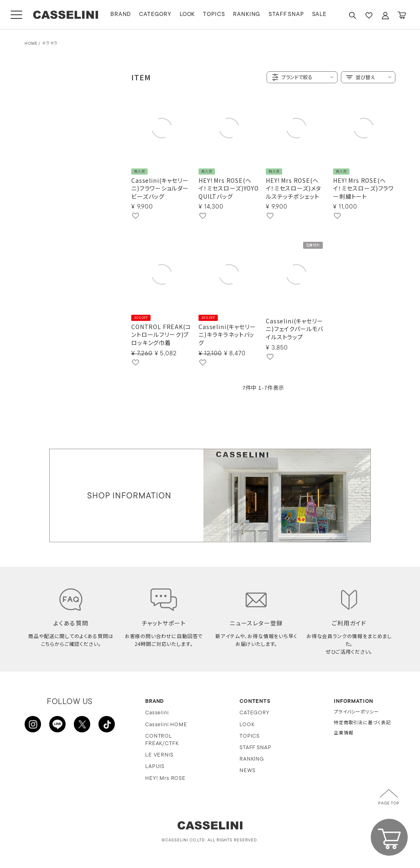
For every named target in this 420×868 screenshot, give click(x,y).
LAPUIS (155, 767)
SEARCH (352, 15)
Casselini (157, 713)
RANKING (247, 15)
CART (402, 15)
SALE (319, 15)
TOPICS (214, 15)
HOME (31, 44)
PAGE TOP (389, 803)
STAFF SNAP (286, 15)
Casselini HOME (166, 725)
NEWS (247, 771)
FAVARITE (369, 15)
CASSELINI (65, 15)
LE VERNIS (159, 755)
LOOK (187, 15)
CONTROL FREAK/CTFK (162, 740)
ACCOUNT (385, 15)
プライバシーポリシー (356, 712)
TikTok (107, 724)
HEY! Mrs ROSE (165, 778)
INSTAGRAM (33, 724)
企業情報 (344, 733)
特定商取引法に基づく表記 (362, 723)
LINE (57, 724)
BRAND (121, 15)
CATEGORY (155, 15)
